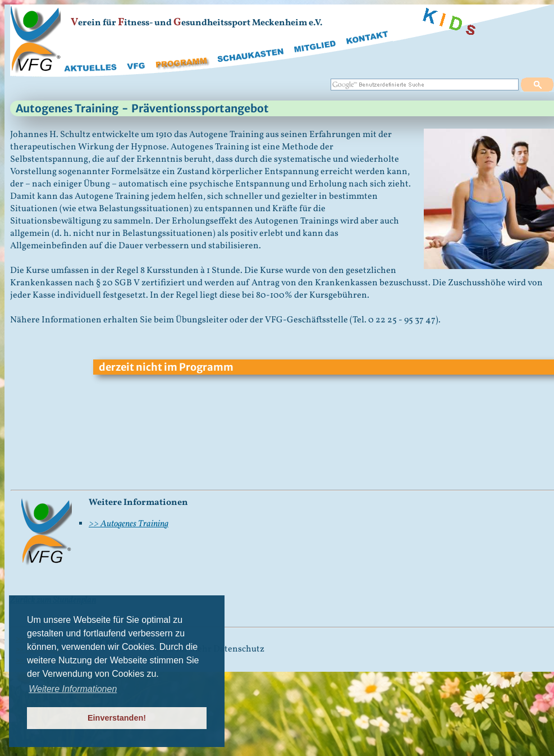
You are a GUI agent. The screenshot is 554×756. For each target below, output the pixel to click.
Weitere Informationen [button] (73, 689)
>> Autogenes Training (129, 524)
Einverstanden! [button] (117, 718)
